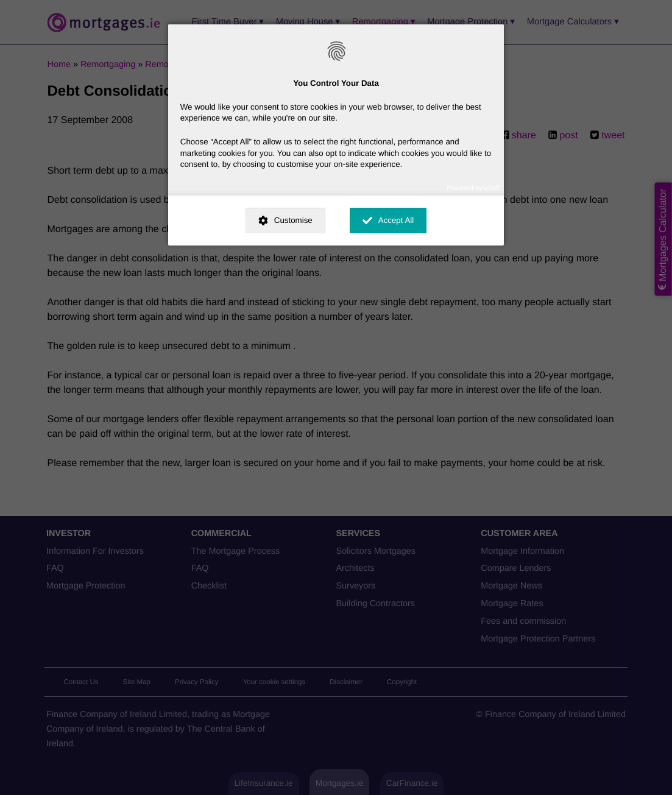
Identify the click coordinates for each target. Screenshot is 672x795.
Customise (293, 220)
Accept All (396, 220)
